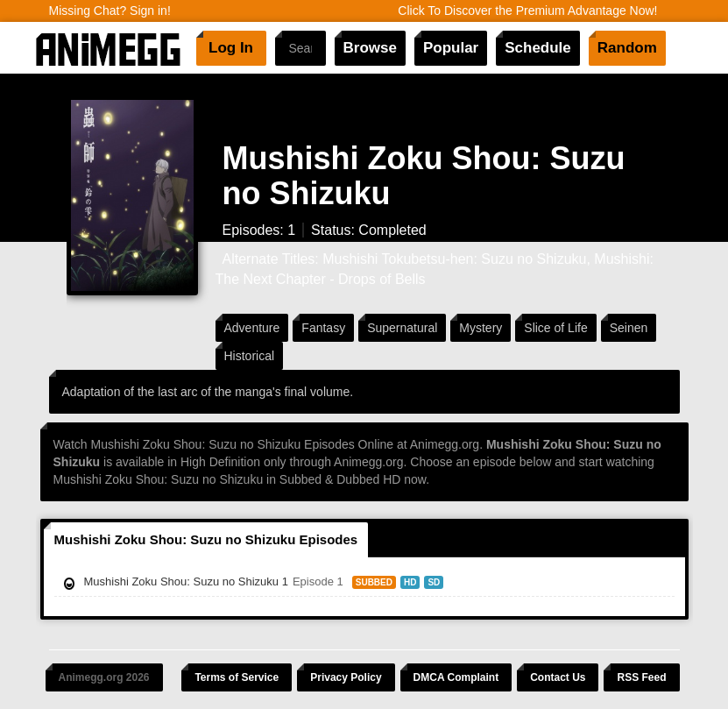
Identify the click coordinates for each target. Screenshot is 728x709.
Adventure (252, 328)
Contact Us (558, 677)
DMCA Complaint (456, 677)
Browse (370, 48)
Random (627, 48)
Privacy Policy (346, 677)
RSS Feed (641, 677)
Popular (451, 48)
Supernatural (402, 328)
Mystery (481, 328)
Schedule (538, 48)
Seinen (629, 328)
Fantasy (323, 328)
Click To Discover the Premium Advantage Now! (527, 11)
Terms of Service (237, 677)
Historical (250, 356)
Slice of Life (555, 328)
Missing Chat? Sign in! (110, 11)
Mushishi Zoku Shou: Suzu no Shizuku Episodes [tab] (206, 539)
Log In (231, 48)
